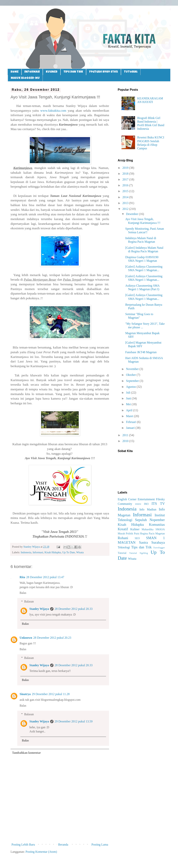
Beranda (63, 845)
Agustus (131, 387)
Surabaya (158, 542)
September (133, 381)
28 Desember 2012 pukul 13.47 (45, 577)
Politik (129, 533)
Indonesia (26, 552)
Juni (129, 398)
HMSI (138, 504)
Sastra (143, 542)
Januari (131, 428)
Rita (22, 577)
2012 (126, 209)
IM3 (146, 504)
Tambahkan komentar (26, 753)
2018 (126, 174)
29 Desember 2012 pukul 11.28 (51, 694)
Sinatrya (25, 694)
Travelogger (159, 548)
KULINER (52, 72)
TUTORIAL (131, 72)
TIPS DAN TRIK (73, 72)
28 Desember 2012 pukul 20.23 (52, 638)
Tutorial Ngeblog (139, 553)
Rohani (123, 538)
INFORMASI (32, 72)
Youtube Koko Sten (104, 72)
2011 (126, 435)
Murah (121, 533)
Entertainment (146, 499)
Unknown (26, 638)
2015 (126, 191)
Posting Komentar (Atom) (41, 852)
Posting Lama (100, 845)
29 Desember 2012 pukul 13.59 (74, 721)
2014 (126, 197)
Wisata (80, 552)
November (133, 369)
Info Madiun (148, 509)
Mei (129, 404)
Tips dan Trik (142, 547)
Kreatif (123, 529)
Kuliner (135, 529)
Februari (131, 422)
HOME (15, 72)
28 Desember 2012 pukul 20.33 (74, 609)
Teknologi (124, 547)
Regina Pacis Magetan (152, 533)
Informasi (38, 552)
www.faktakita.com (53, 111)
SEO (137, 538)
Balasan (29, 601)
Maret (130, 416)
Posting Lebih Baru (23, 845)
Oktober (131, 375)
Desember (133, 214)
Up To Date (69, 552)
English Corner (127, 499)
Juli (129, 393)
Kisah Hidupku (53, 552)
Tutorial (122, 553)
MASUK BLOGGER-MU (25, 78)
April (130, 410)
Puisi (137, 533)
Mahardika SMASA (153, 529)
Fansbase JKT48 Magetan (141, 352)
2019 (126, 168)
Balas (23, 593)
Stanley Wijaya (39, 609)
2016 (126, 185)
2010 (126, 441)
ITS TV (158, 504)
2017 (126, 179)
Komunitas (157, 525)
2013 (126, 203)
